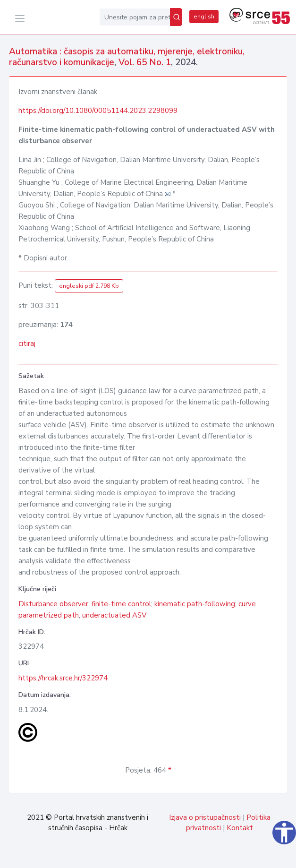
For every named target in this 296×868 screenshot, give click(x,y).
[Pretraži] (176, 17)
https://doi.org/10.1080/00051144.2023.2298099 (98, 111)
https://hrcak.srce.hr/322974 (63, 678)
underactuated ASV (114, 615)
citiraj (27, 344)
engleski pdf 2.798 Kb (89, 286)
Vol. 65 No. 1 (145, 62)
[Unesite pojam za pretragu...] (135, 17)
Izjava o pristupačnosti (205, 817)
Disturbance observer (53, 604)
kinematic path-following (195, 604)
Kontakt (240, 828)
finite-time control (121, 604)
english (204, 17)
